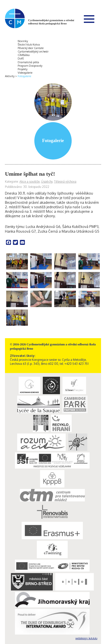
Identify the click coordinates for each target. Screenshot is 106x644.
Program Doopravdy (30, 66)
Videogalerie (25, 73)
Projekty (23, 69)
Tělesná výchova (65, 182)
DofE (21, 58)
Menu (89, 19)
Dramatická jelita (28, 62)
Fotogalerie (24, 76)
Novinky (23, 41)
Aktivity (10, 76)
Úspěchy (47, 182)
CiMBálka (24, 55)
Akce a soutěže (29, 182)
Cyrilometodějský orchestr (33, 52)
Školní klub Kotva (29, 45)
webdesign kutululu (86, 638)
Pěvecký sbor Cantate (31, 48)
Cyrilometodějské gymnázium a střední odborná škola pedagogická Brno (51, 22)
